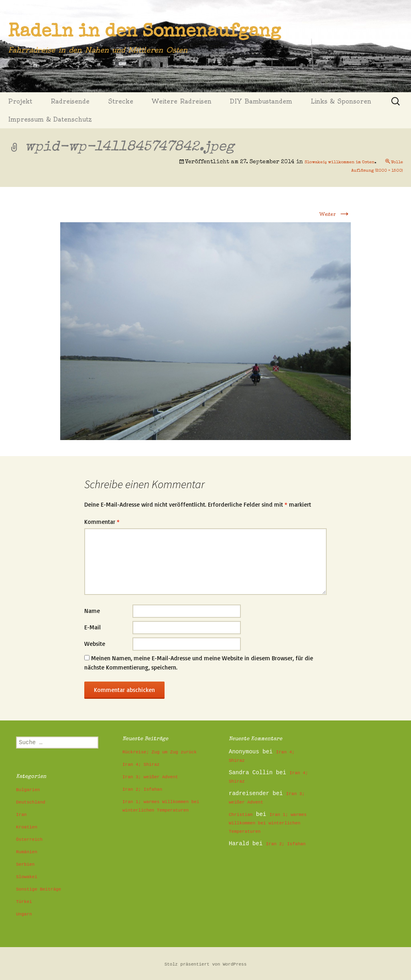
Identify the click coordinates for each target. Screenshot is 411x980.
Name (92, 611)
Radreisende (70, 101)
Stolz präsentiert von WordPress (206, 964)
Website (95, 644)
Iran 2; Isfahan (142, 789)
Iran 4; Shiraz (141, 765)
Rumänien (27, 852)
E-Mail (93, 627)
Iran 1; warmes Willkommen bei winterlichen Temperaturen (268, 823)
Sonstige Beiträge (39, 889)
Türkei (24, 902)
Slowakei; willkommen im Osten (340, 162)
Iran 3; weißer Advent (150, 777)
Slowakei (27, 877)
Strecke (121, 101)
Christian (241, 815)
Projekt (20, 101)
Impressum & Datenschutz (50, 119)
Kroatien (27, 827)
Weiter (335, 214)
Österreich (29, 840)
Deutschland (31, 802)
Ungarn (24, 914)
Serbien (25, 864)
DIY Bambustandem (261, 101)
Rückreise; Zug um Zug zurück (160, 752)
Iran (21, 815)
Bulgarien (28, 790)
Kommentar (102, 522)
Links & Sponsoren (341, 101)
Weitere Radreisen (182, 101)
